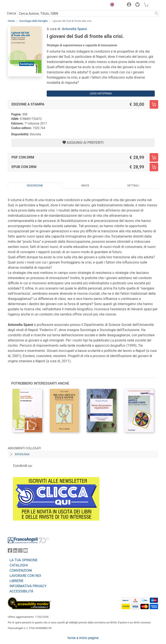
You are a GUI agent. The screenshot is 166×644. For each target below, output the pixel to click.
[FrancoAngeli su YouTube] (26, 551)
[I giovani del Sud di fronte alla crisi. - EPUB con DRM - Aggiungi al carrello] (154, 167)
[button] (111, 5)
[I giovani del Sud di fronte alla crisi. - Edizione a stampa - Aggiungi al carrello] (154, 104)
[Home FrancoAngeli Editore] (22, 5)
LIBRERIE (17, 581)
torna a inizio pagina (83, 638)
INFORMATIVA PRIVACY (28, 586)
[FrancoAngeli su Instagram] (20, 551)
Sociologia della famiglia (33, 21)
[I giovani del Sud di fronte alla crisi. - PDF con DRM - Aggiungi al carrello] (154, 157)
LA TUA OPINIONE (24, 560)
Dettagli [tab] (133, 186)
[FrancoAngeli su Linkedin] (15, 551)
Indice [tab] (85, 186)
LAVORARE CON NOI (25, 576)
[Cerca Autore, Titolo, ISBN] (85, 13)
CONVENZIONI (21, 570)
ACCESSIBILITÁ (21, 591)
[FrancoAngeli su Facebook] (10, 551)
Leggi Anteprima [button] (101, 94)
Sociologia (22, 454)
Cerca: (12, 13)
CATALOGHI (19, 565)
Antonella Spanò (74, 29)
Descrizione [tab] (35, 186)
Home (11, 21)
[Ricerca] (156, 13)
